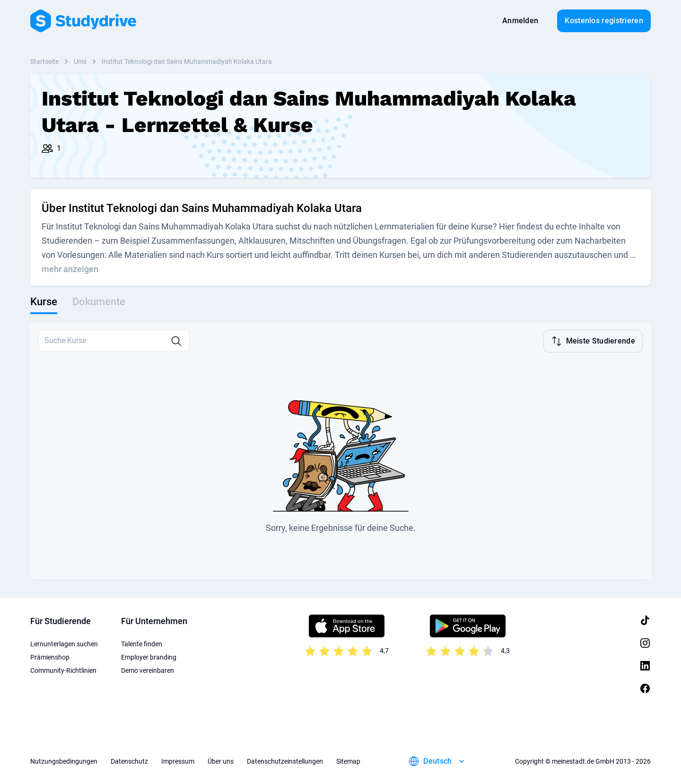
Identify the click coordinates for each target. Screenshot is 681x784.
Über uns (221, 760)
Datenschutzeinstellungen (285, 760)
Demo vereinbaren (148, 669)
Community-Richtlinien (63, 669)
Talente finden (142, 643)
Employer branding (149, 656)
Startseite (44, 62)
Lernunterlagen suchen (64, 643)
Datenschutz (129, 760)
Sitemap (348, 760)
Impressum (178, 760)
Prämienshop (50, 656)
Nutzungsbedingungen (64, 760)
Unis (80, 62)
